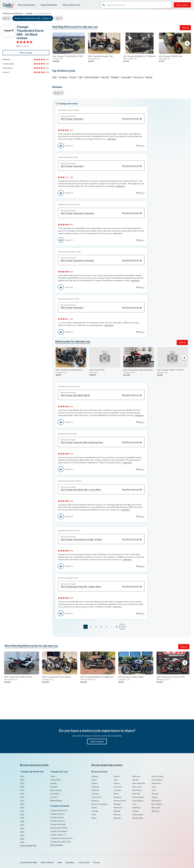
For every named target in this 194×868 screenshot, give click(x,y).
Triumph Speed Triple (59, 828)
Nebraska (136, 776)
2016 (22, 794)
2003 (22, 839)
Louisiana (117, 790)
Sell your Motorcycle (71, 5)
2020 (22, 783)
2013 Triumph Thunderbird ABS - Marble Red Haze (101, 442)
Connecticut (97, 797)
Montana (117, 818)
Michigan (117, 804)
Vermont (155, 794)
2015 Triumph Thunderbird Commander (101, 213)
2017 (22, 790)
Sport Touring (56, 790)
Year (58, 18)
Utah (153, 790)
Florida (94, 808)
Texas (154, 787)
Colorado (95, 794)
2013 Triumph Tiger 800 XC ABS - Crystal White (101, 490)
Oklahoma (137, 808)
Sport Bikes (55, 794)
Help (60, 862)
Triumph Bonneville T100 (60, 842)
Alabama (95, 776)
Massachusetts (120, 801)
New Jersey (137, 787)
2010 (22, 815)
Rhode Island (138, 818)
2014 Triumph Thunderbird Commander (101, 261)
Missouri (117, 815)
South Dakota (157, 780)
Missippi (117, 811)
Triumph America (57, 817)
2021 (22, 780)
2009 (22, 818)
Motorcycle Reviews (27, 5)
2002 (22, 842)
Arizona (94, 783)
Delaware (95, 801)
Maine (116, 794)
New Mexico (137, 790)
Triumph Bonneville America (61, 838)
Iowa (116, 780)
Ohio (134, 804)
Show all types (56, 801)
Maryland (117, 797)
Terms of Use (84, 862)
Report (142, 146)
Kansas (117, 783)
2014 (22, 801)
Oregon (136, 811)
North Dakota (138, 801)
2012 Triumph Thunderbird (101, 166)
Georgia (95, 811)
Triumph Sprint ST (57, 814)
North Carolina (138, 797)
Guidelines (70, 862)
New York (136, 794)
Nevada (135, 780)
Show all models (57, 845)
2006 (22, 828)
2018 (22, 787)
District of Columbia (99, 804)
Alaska (94, 780)
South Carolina (157, 776)
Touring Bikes (56, 780)
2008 (22, 821)
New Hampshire (139, 783)
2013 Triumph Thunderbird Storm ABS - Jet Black (101, 540)
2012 (22, 808)
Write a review (182, 5)
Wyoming (155, 811)
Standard (54, 787)
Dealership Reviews (49, 5)
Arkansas (95, 787)
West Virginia (157, 804)
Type (5, 18)
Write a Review (97, 742)
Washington (156, 801)
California (95, 790)
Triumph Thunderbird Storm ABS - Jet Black (31, 18)
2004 (22, 835)
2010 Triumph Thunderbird (101, 119)
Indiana (117, 776)
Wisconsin (156, 808)
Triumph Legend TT (58, 835)
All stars (57, 93)
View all (185, 28)
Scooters (54, 797)
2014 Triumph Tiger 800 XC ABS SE (101, 395)
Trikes (53, 776)
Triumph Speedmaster (59, 810)
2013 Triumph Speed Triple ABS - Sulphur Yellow (101, 587)
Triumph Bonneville (58, 824)
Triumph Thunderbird (59, 831)
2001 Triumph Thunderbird (101, 308)
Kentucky (118, 787)
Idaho (94, 815)
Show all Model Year (28, 846)
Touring (53, 783)
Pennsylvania (138, 815)
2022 (22, 776)
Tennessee (156, 783)
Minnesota (118, 808)
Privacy (96, 862)
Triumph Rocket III (58, 821)
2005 (22, 832)
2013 (22, 804)
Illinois (94, 818)
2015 (22, 797)
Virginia (154, 797)
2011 (22, 811)
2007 (22, 825)
